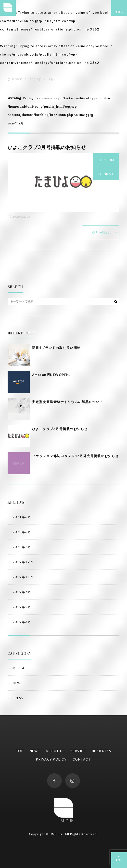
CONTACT (82, 759)
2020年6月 (22, 532)
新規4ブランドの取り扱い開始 (56, 348)
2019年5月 (22, 607)
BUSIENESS (102, 751)
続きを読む (101, 232)
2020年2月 (22, 547)
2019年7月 (22, 592)
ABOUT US (55, 751)
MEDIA (109, 160)
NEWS (109, 173)
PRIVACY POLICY (51, 759)
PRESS (18, 698)
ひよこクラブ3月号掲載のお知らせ (47, 147)
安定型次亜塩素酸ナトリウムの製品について (68, 402)
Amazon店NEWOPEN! (51, 375)
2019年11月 (23, 577)
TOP (119, 860)
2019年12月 (23, 562)
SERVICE (78, 751)
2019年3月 (22, 622)
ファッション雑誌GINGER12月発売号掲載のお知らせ (76, 456)
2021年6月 (22, 517)
